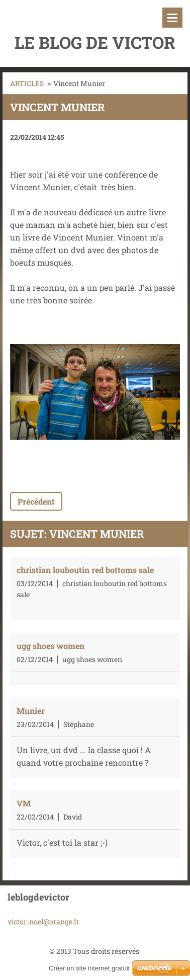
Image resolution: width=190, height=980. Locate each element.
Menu (172, 18)
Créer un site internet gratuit (89, 968)
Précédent (36, 501)
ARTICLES (27, 83)
